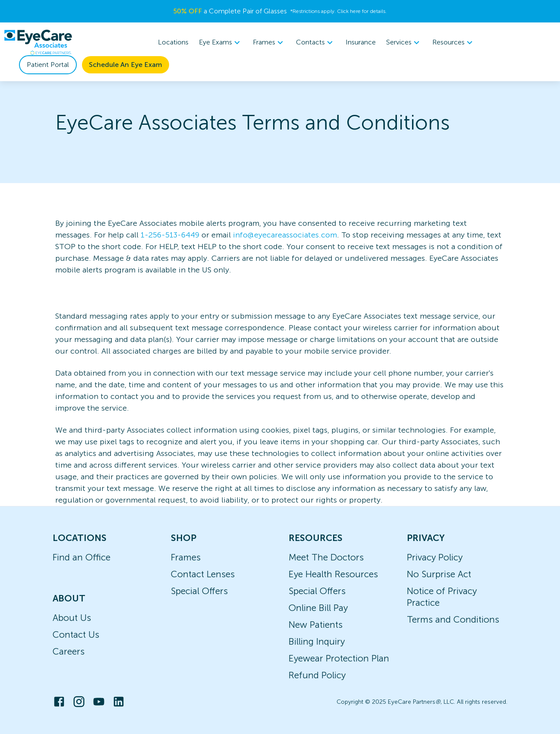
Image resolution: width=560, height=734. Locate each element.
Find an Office (82, 557)
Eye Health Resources (333, 574)
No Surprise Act (439, 574)
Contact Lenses (203, 574)
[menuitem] (221, 43)
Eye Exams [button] (221, 42)
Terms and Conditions (453, 619)
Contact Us (76, 634)
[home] (38, 42)
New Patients (316, 625)
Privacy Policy (435, 557)
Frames (186, 557)
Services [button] (404, 42)
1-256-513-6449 (170, 235)
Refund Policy (317, 675)
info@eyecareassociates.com (285, 235)
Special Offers (199, 591)
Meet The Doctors (326, 557)
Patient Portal (48, 65)
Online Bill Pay (318, 608)
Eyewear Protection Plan (339, 658)
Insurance (361, 42)
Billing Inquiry (317, 641)
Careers (69, 651)
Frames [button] (269, 42)
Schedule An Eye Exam (126, 65)
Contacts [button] (316, 42)
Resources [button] (454, 42)
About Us (72, 618)
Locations (173, 42)
